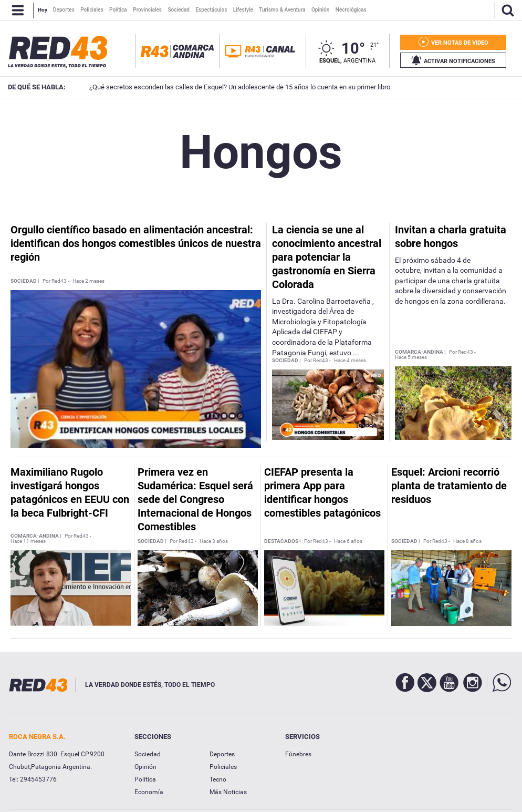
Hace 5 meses (411, 357)
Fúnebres (298, 754)
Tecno (218, 779)
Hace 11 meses (28, 541)
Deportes (222, 754)
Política (145, 779)
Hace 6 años (348, 541)
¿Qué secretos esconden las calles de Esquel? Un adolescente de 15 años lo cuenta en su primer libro (225, 87)
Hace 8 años (467, 541)
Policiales (223, 767)
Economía (149, 792)
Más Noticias (228, 792)
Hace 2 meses (88, 281)
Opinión (145, 767)
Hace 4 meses (350, 361)
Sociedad (148, 754)
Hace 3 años (214, 541)
